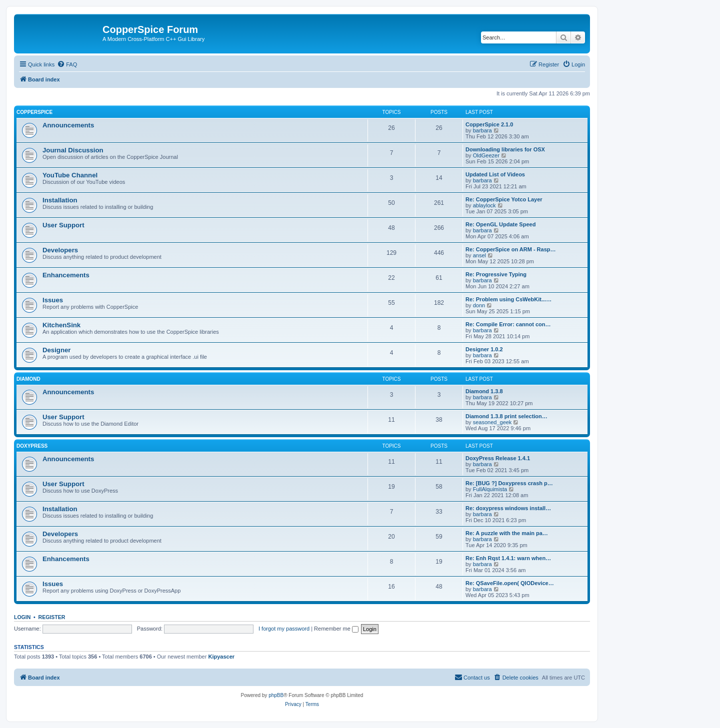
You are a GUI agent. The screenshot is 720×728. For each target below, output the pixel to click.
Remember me (336, 629)
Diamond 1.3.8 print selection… (506, 416)
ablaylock (484, 205)
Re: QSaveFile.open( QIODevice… (510, 583)
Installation (60, 200)
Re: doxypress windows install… (508, 508)
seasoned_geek (492, 422)
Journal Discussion (73, 150)
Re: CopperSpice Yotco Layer (504, 199)
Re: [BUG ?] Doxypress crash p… (509, 483)
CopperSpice (34, 112)
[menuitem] (67, 64)
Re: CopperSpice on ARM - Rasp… (511, 249)
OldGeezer (486, 155)
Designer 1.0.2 (484, 349)
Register (52, 617)
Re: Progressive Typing (496, 274)
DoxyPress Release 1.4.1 (498, 458)
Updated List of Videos (495, 174)
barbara (482, 130)
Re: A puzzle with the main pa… (507, 533)
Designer (56, 350)
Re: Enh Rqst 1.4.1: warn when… (508, 558)
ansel (479, 255)
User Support (63, 225)
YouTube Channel (70, 175)
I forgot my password (284, 629)
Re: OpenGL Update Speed (500, 224)
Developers (60, 250)
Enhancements (66, 275)
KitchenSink (61, 325)
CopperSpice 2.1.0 (489, 124)
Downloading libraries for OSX (505, 149)
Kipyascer (221, 657)
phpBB (276, 695)
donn (479, 305)
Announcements (68, 125)
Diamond (28, 379)
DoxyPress (32, 446)
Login (22, 617)
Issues (53, 300)
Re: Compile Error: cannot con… (508, 324)
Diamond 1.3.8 (484, 391)
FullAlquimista (490, 489)
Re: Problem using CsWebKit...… (508, 299)
